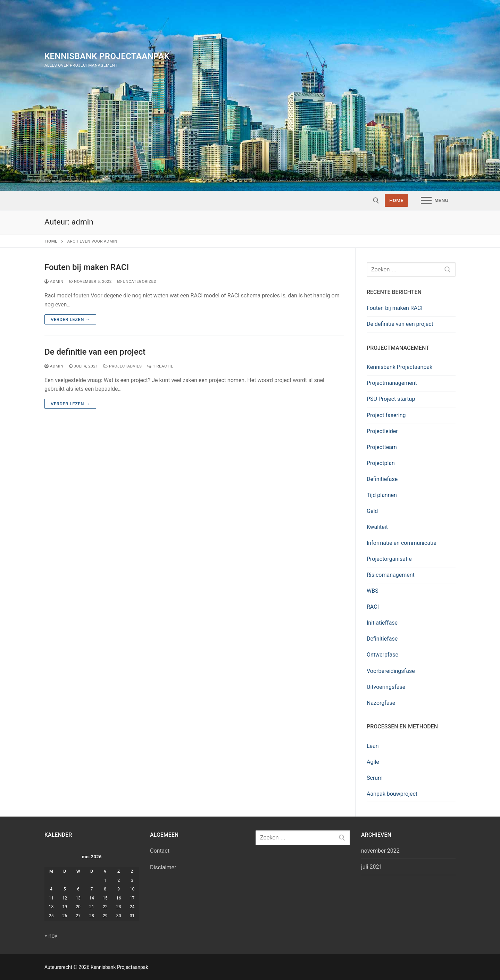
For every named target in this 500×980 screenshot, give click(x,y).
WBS (373, 591)
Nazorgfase (381, 703)
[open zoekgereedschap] (376, 201)
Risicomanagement (391, 575)
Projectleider (382, 431)
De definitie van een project (95, 352)
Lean (373, 746)
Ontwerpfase (382, 655)
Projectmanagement (392, 383)
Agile (373, 762)
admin (54, 281)
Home (52, 241)
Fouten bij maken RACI (87, 267)
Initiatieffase (382, 623)
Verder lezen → (70, 319)
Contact (160, 851)
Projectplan (381, 463)
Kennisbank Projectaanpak (107, 56)
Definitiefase (382, 479)
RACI (373, 607)
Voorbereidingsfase (391, 671)
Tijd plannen (382, 495)
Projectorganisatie (389, 559)
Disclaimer (163, 867)
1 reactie (160, 366)
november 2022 (380, 851)
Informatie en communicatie (402, 543)
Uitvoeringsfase (386, 687)
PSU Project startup (391, 399)
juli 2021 (372, 867)
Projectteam (382, 447)
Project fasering (386, 415)
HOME (396, 200)
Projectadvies (123, 366)
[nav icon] (435, 201)
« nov (51, 936)
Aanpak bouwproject (392, 794)
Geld (372, 511)
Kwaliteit (377, 527)
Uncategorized (137, 281)
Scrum (375, 778)
